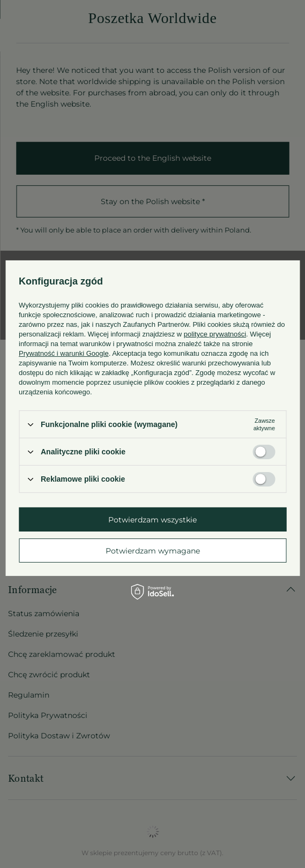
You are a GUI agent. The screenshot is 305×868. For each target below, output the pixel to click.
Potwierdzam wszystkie (152, 519)
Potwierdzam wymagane (153, 550)
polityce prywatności (215, 334)
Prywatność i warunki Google (64, 353)
